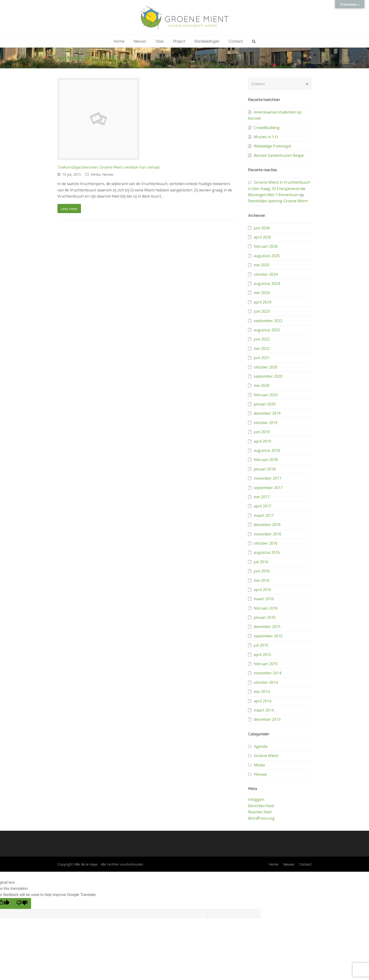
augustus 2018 (267, 450)
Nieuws (108, 174)
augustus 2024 (267, 283)
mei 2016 (262, 580)
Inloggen (256, 799)
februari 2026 (266, 246)
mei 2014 (262, 692)
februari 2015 (266, 664)
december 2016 (267, 525)
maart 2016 (264, 599)
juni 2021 (262, 358)
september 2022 (268, 321)
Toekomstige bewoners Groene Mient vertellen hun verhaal (108, 167)
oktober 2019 (266, 423)
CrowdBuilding (267, 128)
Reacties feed (260, 812)
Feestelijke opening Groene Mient (278, 201)
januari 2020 (265, 404)
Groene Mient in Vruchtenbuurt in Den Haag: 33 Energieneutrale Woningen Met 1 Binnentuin (279, 188)
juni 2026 (262, 228)
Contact (305, 864)
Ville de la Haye (86, 864)
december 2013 (267, 719)
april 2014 (262, 701)
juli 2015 (261, 645)
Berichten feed (261, 806)
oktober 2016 (266, 543)
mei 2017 (262, 497)
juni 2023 (262, 311)
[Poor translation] (22, 903)
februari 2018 (266, 460)
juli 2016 (261, 562)
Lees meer (69, 209)
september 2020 (268, 376)
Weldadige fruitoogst (272, 146)
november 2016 (267, 534)
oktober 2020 (266, 367)
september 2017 (268, 488)
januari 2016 (265, 617)
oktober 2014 (266, 682)
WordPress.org (261, 818)
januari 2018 (265, 469)
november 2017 (267, 478)
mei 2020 (262, 385)
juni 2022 (262, 339)
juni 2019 (262, 432)
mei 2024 (262, 293)
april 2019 (262, 441)
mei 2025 (262, 265)
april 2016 (262, 590)
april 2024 (262, 302)
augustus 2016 (267, 552)
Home (274, 864)
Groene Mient (266, 756)
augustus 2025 (267, 256)
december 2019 (267, 413)
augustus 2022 (267, 330)
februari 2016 (266, 608)
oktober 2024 (266, 274)
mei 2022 (262, 348)
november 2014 (267, 673)
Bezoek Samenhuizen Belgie (279, 155)
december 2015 (267, 627)
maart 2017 (264, 515)
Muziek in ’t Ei (266, 137)
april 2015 (262, 655)
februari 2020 (266, 395)
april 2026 (262, 237)
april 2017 (262, 506)
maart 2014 (264, 710)
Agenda (261, 746)
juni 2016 (262, 571)
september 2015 (268, 636)
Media (95, 174)
